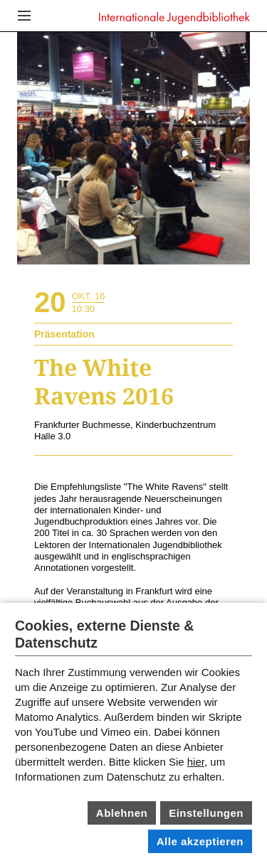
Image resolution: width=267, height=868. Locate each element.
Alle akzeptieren (200, 841)
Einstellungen (206, 813)
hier (196, 762)
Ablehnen (122, 813)
